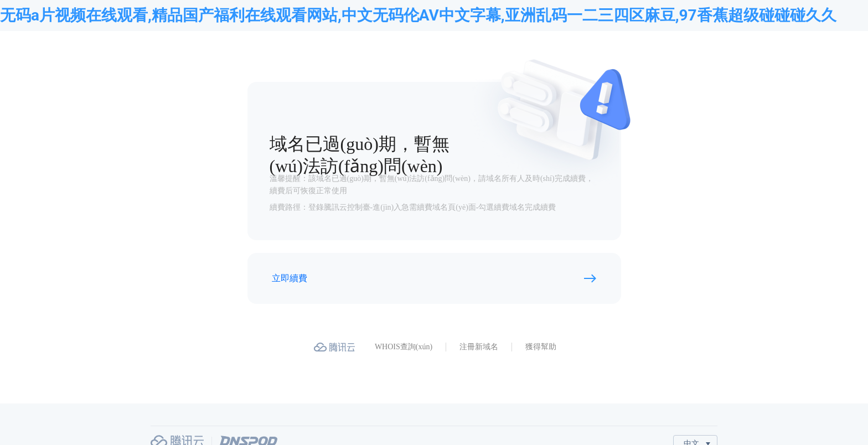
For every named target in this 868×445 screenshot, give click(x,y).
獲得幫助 (541, 347)
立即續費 (290, 278)
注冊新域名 (479, 347)
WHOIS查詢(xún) (404, 347)
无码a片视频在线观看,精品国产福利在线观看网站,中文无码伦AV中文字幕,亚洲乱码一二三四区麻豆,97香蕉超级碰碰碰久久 (418, 15)
